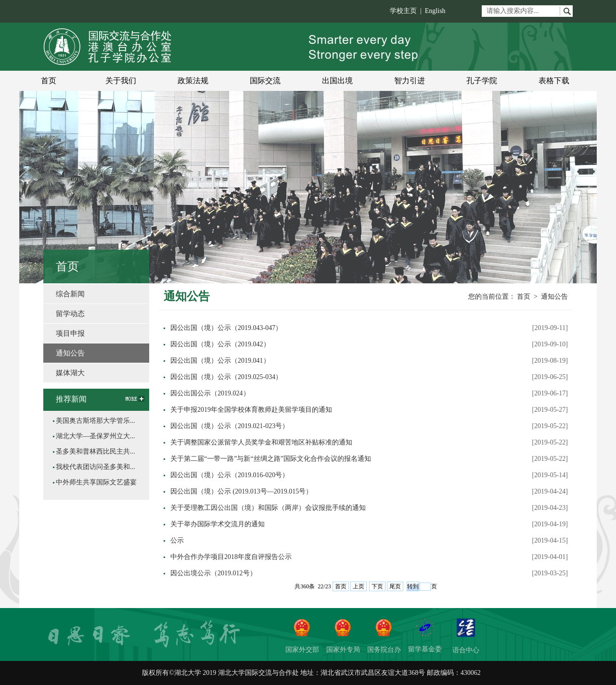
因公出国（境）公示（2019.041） (220, 361)
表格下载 (554, 81)
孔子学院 (482, 81)
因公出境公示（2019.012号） (213, 573)
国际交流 (265, 81)
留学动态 (70, 314)
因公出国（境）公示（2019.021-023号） (230, 426)
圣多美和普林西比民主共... (96, 451)
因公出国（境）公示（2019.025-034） (226, 377)
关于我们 (121, 81)
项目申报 (70, 333)
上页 (359, 586)
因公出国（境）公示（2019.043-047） (226, 328)
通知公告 (554, 297)
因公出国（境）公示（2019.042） (220, 344)
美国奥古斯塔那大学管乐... (96, 421)
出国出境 (337, 81)
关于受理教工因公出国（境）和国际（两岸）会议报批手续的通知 (268, 508)
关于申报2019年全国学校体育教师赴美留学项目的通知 (251, 410)
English (435, 11)
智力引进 (410, 81)
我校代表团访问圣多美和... (96, 467)
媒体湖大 (70, 373)
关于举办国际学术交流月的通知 (218, 524)
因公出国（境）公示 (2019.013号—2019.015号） (241, 491)
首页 (49, 81)
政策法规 (193, 81)
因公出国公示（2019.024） (210, 393)
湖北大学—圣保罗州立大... (96, 436)
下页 (377, 586)
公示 (177, 540)
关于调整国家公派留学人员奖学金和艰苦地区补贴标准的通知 (261, 442)
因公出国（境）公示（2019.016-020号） (230, 475)
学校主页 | (407, 11)
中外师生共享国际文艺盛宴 (96, 482)
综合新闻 (70, 294)
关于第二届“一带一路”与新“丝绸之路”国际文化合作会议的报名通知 (271, 459)
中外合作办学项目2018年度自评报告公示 (231, 557)
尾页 (395, 586)
